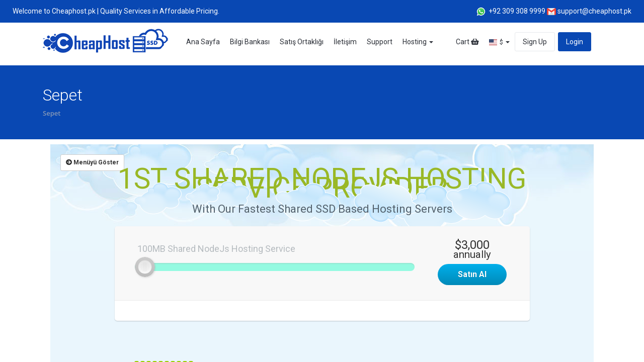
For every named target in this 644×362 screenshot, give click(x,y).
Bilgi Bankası (250, 42)
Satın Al (472, 274)
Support (380, 42)
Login (575, 42)
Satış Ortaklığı (302, 42)
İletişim (345, 42)
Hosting (418, 42)
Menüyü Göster (92, 162)
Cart (467, 42)
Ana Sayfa (203, 42)
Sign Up (535, 42)
